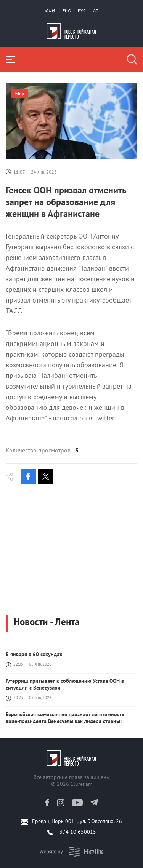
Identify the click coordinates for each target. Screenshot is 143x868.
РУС (82, 10)
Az (96, 10)
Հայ (50, 10)
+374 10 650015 (76, 832)
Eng (67, 10)
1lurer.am (81, 784)
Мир (20, 93)
